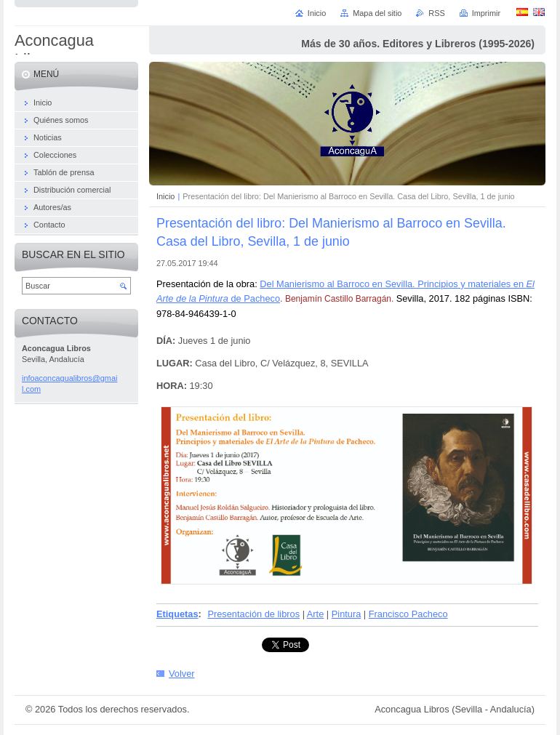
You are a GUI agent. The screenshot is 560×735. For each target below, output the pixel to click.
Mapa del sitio (377, 13)
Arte (315, 614)
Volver (182, 674)
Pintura (347, 614)
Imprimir (486, 13)
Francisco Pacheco (408, 614)
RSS (436, 13)
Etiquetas (177, 614)
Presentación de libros (253, 614)
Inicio (165, 196)
